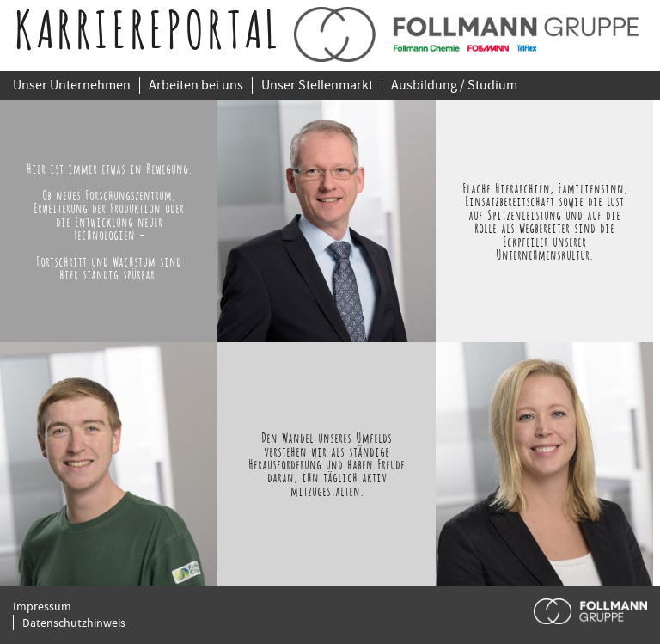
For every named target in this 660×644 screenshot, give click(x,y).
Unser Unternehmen (72, 85)
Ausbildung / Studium (454, 85)
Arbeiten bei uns (196, 85)
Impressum (42, 606)
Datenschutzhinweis (74, 623)
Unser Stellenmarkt (317, 85)
